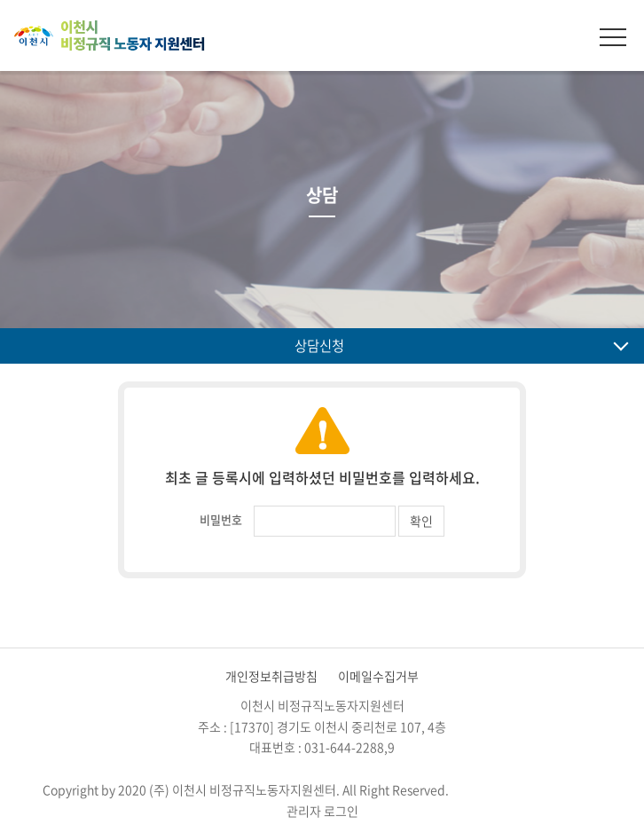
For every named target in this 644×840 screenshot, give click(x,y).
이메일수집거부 (378, 676)
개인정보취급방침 (271, 676)
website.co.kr (563, 789)
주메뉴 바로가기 (0, 0)
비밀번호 (221, 519)
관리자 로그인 (322, 811)
